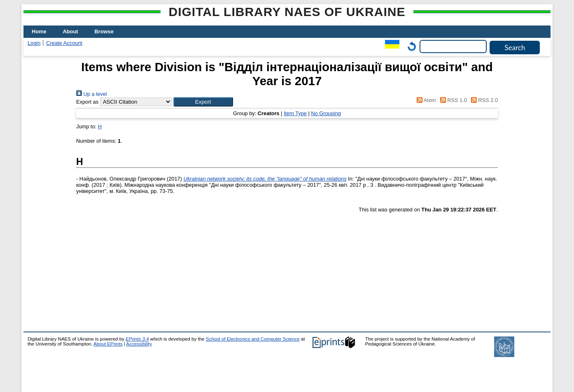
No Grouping (326, 113)
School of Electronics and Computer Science (253, 339)
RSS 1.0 (452, 100)
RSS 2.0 (483, 100)
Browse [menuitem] (104, 31)
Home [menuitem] (39, 31)
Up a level (91, 94)
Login (34, 43)
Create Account (64, 43)
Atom (425, 100)
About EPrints (108, 344)
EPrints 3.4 (137, 339)
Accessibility (139, 344)
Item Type (295, 113)
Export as (87, 102)
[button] (203, 102)
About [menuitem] (71, 31)
